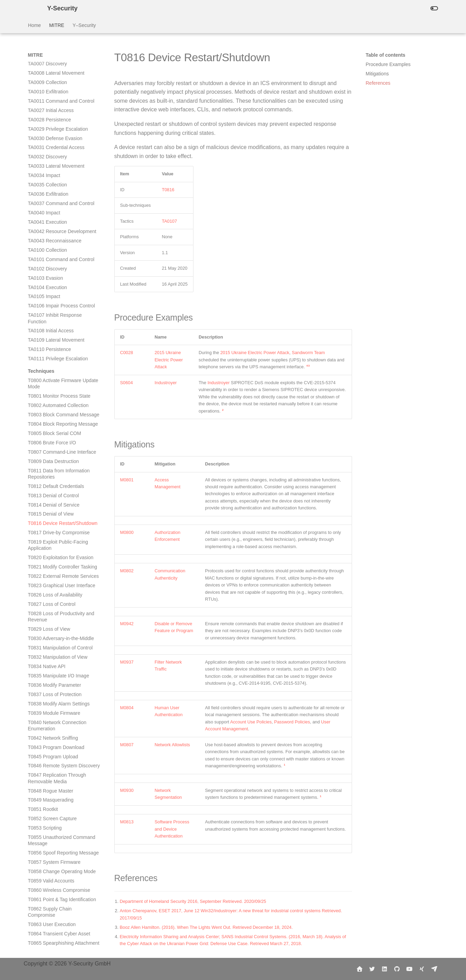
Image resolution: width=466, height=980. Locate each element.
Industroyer (166, 383)
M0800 (127, 532)
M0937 (127, 662)
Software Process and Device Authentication (172, 829)
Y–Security (84, 25)
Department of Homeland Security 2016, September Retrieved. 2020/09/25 (194, 901)
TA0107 (169, 221)
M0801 (127, 480)
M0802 (127, 571)
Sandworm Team (308, 353)
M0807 (127, 745)
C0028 (127, 353)
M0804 (127, 708)
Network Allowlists (172, 745)
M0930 (127, 790)
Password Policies (292, 722)
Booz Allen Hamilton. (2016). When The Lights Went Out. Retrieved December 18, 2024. (206, 927)
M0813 (127, 822)
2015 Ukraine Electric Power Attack (169, 360)
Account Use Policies (251, 722)
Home (34, 25)
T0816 (168, 190)
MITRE (57, 25)
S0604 (127, 383)
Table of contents (386, 55)
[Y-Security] (32, 8)
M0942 (127, 624)
